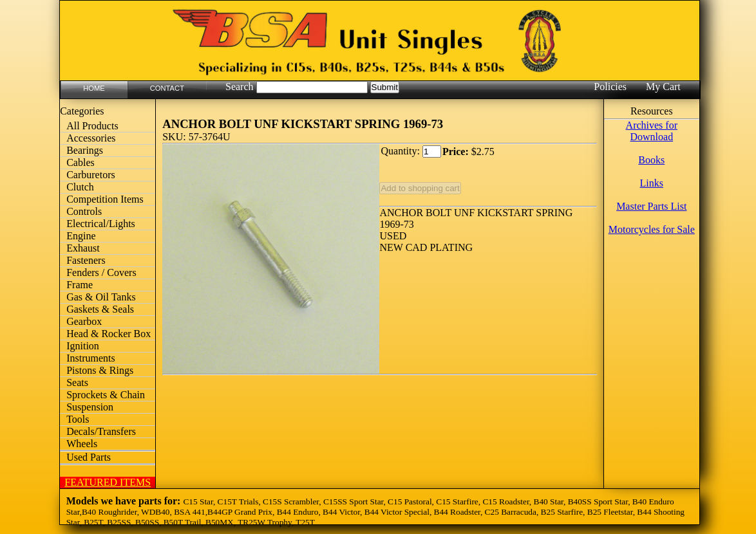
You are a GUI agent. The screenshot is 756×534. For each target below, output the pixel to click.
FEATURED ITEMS (108, 482)
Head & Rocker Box (109, 334)
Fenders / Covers (101, 272)
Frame (80, 285)
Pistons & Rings (100, 370)
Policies (610, 87)
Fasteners (86, 260)
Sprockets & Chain (106, 395)
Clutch (80, 187)
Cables (80, 162)
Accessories (91, 138)
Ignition (83, 346)
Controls (84, 211)
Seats (77, 382)
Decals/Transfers (101, 431)
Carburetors (91, 175)
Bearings (85, 150)
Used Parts (89, 457)
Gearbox (84, 321)
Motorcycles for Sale (652, 229)
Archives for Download (652, 131)
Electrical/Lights (101, 224)
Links (652, 183)
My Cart (663, 87)
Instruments (91, 358)
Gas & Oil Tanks (101, 297)
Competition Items (105, 199)
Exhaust (83, 248)
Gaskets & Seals (100, 309)
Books (651, 160)
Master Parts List (651, 206)
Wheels (82, 444)
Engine (81, 236)
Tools (78, 419)
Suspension (90, 407)
